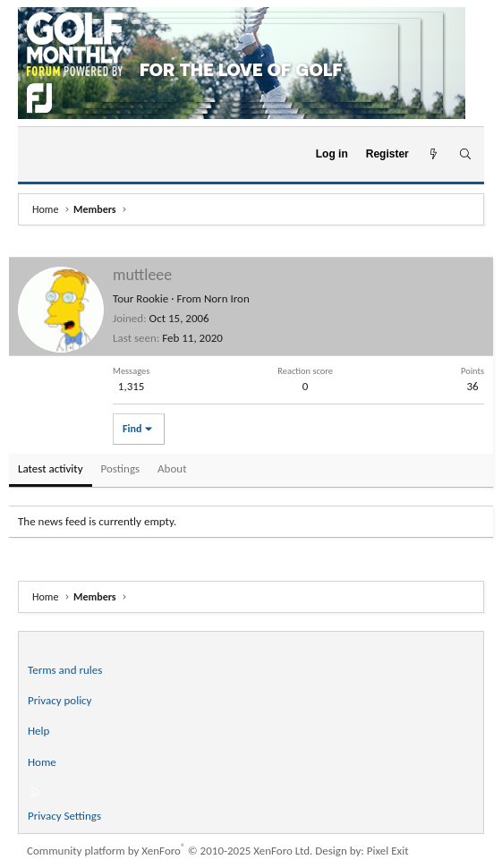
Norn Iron (227, 298)
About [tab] (172, 468)
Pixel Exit (388, 851)
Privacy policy (60, 700)
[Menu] (39, 155)
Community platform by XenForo (170, 851)
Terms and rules (65, 670)
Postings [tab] (121, 468)
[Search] (465, 154)
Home (42, 762)
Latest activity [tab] (51, 468)
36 (472, 386)
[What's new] (434, 154)
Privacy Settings (64, 816)
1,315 (132, 386)
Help (38, 731)
